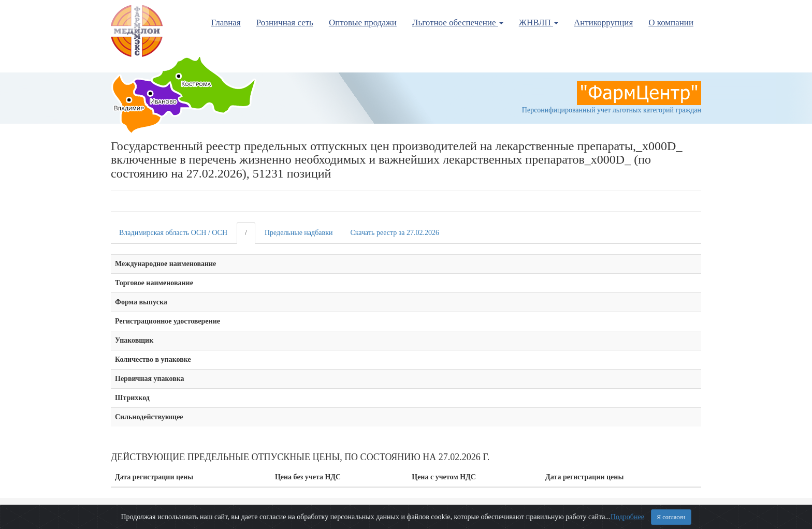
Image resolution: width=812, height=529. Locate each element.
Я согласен (671, 517)
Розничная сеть (285, 23)
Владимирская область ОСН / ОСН (173, 233)
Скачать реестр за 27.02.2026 (395, 233)
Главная (226, 23)
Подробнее (627, 517)
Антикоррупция (603, 23)
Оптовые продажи (363, 23)
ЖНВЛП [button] (539, 23)
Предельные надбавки (299, 233)
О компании (671, 23)
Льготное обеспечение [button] (458, 23)
